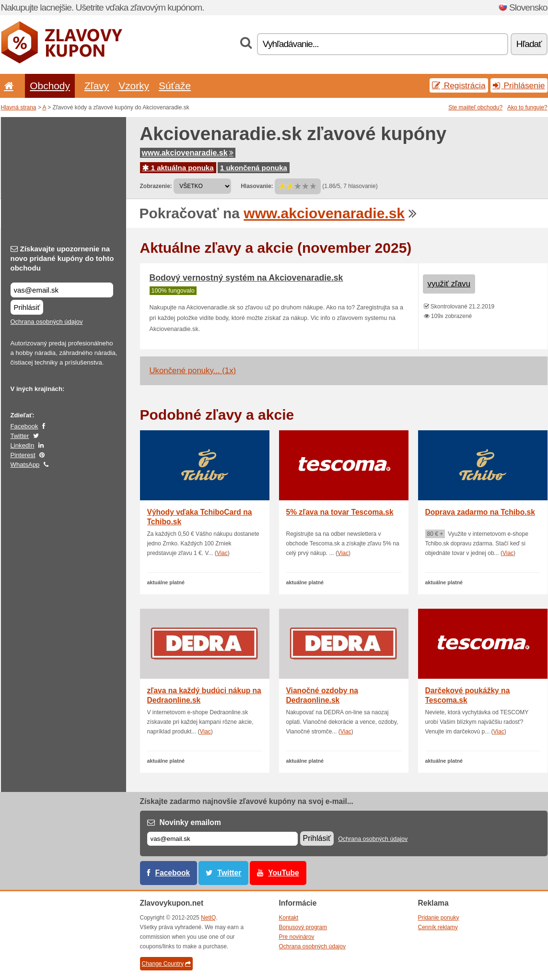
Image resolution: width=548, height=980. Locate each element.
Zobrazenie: (156, 186)
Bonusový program (303, 927)
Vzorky (134, 86)
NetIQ (208, 918)
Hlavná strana (19, 107)
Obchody (50, 86)
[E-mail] (222, 839)
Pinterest (23, 455)
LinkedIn (23, 445)
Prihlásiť (27, 307)
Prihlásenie (519, 85)
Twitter (20, 436)
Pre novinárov (297, 937)
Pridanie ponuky (439, 918)
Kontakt (289, 918)
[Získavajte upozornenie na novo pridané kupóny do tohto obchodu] (62, 290)
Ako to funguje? (527, 107)
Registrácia (459, 85)
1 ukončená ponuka (254, 168)
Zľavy (97, 86)
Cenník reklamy (438, 927)
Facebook (24, 426)
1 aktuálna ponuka (178, 168)
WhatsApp (25, 465)
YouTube (283, 873)
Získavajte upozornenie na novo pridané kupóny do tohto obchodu (62, 258)
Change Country (166, 964)
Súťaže (175, 86)
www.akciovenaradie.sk (188, 153)
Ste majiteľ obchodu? (475, 107)
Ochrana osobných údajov (47, 322)
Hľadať (529, 44)
